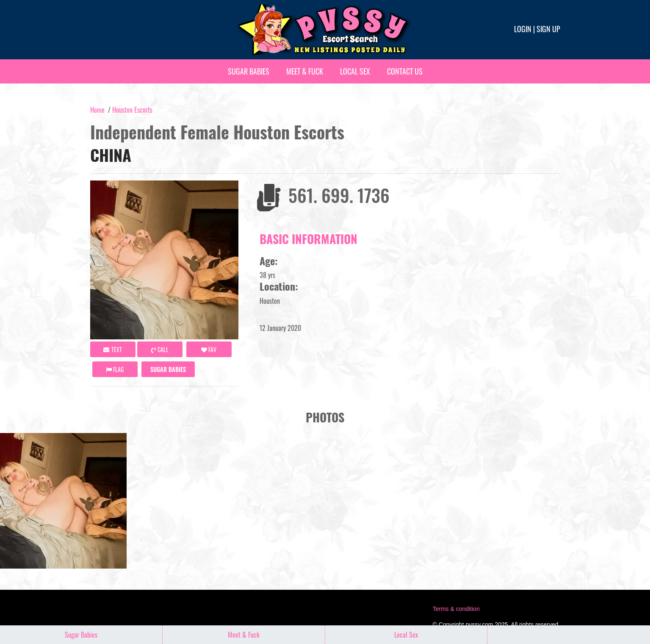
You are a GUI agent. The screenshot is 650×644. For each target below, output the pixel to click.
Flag (115, 369)
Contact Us (405, 71)
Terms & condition (456, 609)
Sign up (548, 29)
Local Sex (355, 71)
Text (113, 349)
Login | (524, 29)
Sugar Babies (249, 71)
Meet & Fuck (305, 71)
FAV (209, 349)
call (160, 349)
